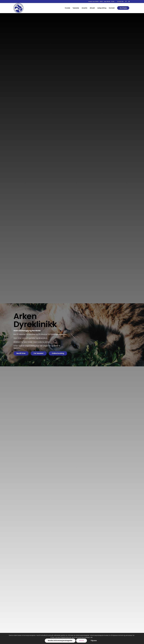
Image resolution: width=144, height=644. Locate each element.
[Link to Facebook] (126, 2)
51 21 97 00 (120, 2)
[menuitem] (67, 8)
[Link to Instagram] (129, 2)
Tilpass (94, 641)
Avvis (81, 641)
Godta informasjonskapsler (60, 641)
